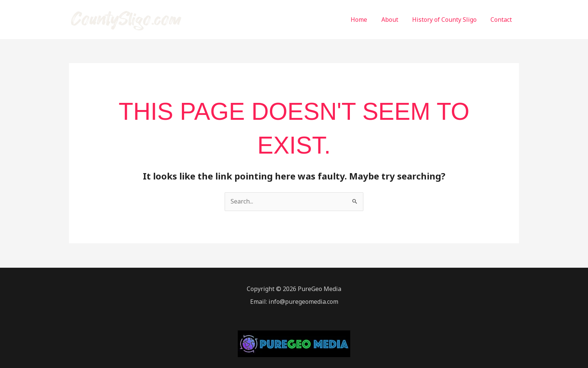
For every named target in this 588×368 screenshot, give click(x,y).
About (395, 20)
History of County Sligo (447, 20)
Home (366, 20)
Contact (502, 20)
